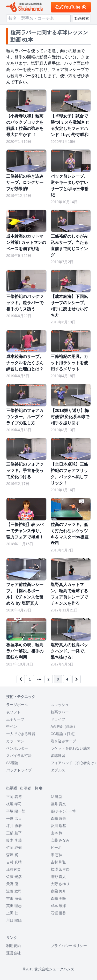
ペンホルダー (17, 748)
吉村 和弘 (58, 862)
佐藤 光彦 (14, 877)
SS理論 (12, 763)
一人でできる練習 (21, 734)
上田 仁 (12, 913)
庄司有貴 (13, 869)
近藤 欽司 (14, 891)
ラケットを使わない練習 (71, 748)
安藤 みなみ (60, 840)
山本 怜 (57, 833)
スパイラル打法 (19, 756)
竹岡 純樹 (14, 848)
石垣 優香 (58, 913)
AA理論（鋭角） (64, 726)
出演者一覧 (31, 788)
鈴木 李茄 (14, 840)
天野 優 (12, 884)
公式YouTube (71, 7)
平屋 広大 (14, 818)
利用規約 (13, 946)
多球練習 (58, 756)
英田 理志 (14, 906)
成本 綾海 (58, 906)
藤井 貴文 (58, 804)
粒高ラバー (60, 712)
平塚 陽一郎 (16, 811)
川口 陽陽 (14, 920)
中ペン (12, 726)
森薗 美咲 (58, 898)
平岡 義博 (14, 797)
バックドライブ (19, 770)
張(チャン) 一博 (63, 811)
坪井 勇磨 (14, 826)
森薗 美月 (58, 891)
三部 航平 (14, 833)
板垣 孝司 (14, 804)
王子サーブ (15, 719)
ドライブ (58, 719)
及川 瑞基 (58, 826)
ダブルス (58, 770)
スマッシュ (60, 705)
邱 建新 (57, 797)
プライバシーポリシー (69, 946)
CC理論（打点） (64, 734)
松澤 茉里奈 (60, 869)
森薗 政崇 (58, 818)
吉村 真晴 (14, 862)
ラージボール (17, 705)
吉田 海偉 (14, 898)
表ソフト (13, 712)
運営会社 (13, 953)
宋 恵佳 (57, 855)
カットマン (15, 741)
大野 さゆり (60, 884)
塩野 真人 (58, 877)
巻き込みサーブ (63, 741)
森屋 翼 (12, 855)
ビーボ (56, 848)
